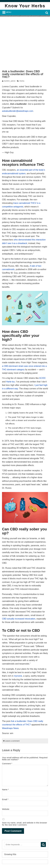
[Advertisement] (25, 42)
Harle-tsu (10, 382)
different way (12, 389)
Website (6, 809)
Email (5, 799)
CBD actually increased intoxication (19, 619)
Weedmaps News (10, 728)
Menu (9, 12)
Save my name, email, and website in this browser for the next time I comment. (25, 824)
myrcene (18, 676)
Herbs (22, 81)
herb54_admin (10, 81)
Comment (7, 764)
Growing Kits (10, 854)
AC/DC (43, 378)
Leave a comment (12, 741)
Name (5, 789)
